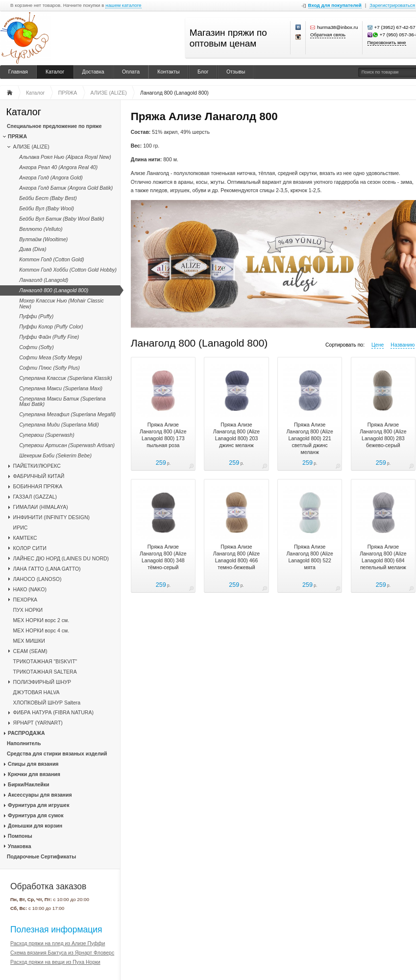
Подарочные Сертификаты (41, 856)
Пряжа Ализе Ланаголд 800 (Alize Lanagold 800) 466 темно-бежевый (236, 557)
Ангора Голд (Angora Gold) (51, 177)
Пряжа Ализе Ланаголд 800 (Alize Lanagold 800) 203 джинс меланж (236, 435)
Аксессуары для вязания (40, 795)
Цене (378, 345)
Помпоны (20, 836)
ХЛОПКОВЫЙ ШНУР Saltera (47, 703)
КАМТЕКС (25, 538)
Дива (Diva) (33, 249)
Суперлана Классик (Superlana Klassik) (66, 378)
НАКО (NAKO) (30, 589)
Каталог (55, 72)
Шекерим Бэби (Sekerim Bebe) (55, 455)
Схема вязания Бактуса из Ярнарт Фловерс (62, 953)
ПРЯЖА (17, 136)
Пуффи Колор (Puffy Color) (51, 327)
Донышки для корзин (35, 826)
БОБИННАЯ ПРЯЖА (38, 486)
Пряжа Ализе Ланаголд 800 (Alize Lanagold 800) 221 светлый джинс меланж (309, 438)
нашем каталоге (123, 5)
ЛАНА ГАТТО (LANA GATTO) (47, 569)
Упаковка (19, 846)
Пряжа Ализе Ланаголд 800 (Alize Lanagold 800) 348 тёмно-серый (163, 557)
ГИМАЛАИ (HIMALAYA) (41, 507)
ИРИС (21, 528)
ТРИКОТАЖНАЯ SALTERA (45, 672)
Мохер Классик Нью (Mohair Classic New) (61, 303)
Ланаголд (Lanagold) (44, 280)
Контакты (168, 72)
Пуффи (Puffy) (36, 316)
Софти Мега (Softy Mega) (50, 357)
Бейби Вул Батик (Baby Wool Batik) (61, 219)
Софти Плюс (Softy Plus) (49, 368)
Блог (203, 72)
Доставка (93, 72)
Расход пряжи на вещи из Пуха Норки (55, 962)
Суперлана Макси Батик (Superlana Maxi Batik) (62, 401)
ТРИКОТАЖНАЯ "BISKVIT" (45, 661)
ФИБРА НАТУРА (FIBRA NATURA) (53, 712)
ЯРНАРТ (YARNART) (38, 723)
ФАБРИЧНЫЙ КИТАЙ (39, 476)
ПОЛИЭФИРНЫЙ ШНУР (42, 682)
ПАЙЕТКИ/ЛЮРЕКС (37, 466)
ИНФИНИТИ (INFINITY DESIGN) (51, 517)
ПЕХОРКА (25, 600)
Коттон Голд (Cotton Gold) (51, 259)
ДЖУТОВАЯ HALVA (37, 692)
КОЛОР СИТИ (30, 548)
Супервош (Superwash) (47, 435)
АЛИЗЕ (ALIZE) (31, 147)
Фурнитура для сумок (36, 815)
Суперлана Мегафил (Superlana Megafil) (67, 414)
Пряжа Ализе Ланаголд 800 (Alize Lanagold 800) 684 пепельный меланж (383, 557)
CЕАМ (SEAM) (30, 651)
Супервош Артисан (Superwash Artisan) (67, 445)
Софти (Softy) (37, 347)
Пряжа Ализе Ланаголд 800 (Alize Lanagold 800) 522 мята (309, 557)
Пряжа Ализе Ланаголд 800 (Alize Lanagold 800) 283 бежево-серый (383, 435)
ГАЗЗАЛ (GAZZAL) (35, 497)
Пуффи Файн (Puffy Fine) (49, 337)
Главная (18, 72)
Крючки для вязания (34, 774)
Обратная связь (328, 35)
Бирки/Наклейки (28, 784)
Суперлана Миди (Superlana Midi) (59, 425)
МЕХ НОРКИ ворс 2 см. (41, 620)
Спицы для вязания (33, 764)
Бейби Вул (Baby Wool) (47, 208)
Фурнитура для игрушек (38, 805)
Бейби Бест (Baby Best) (48, 198)
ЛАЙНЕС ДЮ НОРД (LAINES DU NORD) (61, 558)
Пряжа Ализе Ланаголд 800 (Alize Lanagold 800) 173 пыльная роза (163, 435)
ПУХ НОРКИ (28, 610)
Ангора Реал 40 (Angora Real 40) (58, 167)
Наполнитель (24, 743)
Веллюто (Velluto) (41, 229)
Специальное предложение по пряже (54, 126)
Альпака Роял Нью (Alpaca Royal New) (65, 157)
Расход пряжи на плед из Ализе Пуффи (58, 943)
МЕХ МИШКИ (29, 641)
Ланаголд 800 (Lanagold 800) (54, 290)
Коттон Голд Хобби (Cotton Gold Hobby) (68, 270)
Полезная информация (56, 930)
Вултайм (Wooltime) (43, 239)
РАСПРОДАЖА (26, 733)
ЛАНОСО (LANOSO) (37, 579)
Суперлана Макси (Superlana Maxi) (61, 388)
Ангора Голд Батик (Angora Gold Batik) (66, 188)
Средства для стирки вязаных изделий (57, 754)
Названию (403, 345)
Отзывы (236, 72)
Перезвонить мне (387, 42)
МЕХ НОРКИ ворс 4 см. (41, 630)
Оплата (131, 72)
